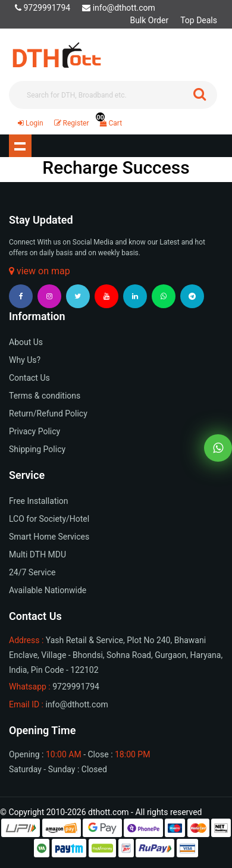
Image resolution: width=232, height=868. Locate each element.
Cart (109, 123)
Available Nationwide (48, 590)
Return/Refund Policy (48, 413)
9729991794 (43, 8)
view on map (40, 271)
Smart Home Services (49, 537)
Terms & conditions (45, 396)
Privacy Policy (35, 431)
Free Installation (39, 501)
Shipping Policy (37, 449)
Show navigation (20, 146)
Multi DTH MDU (37, 554)
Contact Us (29, 378)
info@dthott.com (119, 8)
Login (31, 123)
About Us (26, 342)
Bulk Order (149, 20)
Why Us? (25, 360)
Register (72, 123)
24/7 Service (32, 572)
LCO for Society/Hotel (49, 519)
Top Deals (199, 20)
